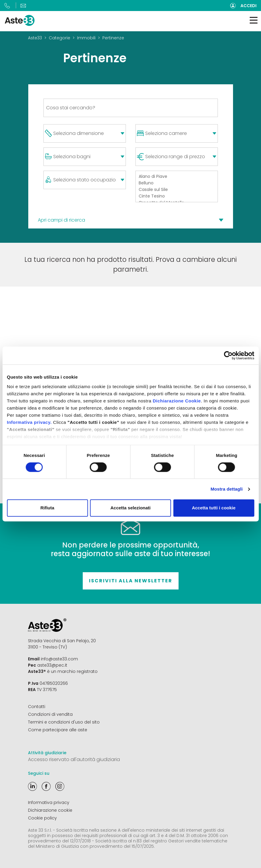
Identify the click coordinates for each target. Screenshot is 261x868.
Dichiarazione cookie (50, 810)
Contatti (37, 707)
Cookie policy (42, 818)
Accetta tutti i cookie (214, 508)
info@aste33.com (59, 659)
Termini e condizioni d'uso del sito (64, 722)
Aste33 (35, 38)
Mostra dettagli (226, 489)
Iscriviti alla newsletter (131, 581)
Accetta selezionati (130, 508)
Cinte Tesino (177, 196)
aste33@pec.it (52, 665)
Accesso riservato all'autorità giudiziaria (74, 759)
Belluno (177, 183)
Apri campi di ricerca (61, 220)
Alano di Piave (177, 177)
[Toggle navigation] (254, 20)
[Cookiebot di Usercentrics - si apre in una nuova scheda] (228, 355)
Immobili (86, 38)
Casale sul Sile (177, 190)
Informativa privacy (49, 802)
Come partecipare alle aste (58, 730)
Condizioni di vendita (50, 714)
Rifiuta (47, 508)
